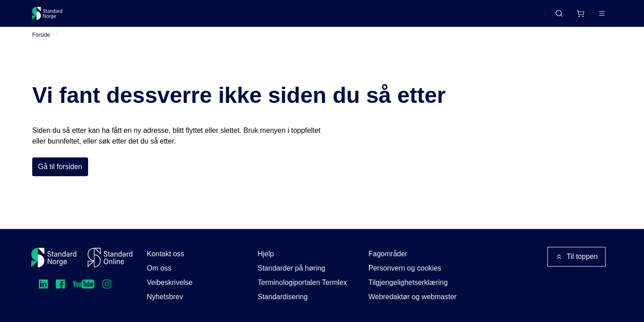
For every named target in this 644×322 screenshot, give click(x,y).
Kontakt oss (165, 254)
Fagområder (388, 254)
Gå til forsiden (60, 177)
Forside (41, 45)
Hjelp (266, 254)
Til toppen (576, 257)
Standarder (108, 17)
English (517, 17)
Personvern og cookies (405, 268)
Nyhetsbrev (165, 297)
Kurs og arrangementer (239, 17)
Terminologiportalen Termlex (302, 282)
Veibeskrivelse (169, 282)
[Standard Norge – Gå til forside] (53, 17)
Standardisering (283, 297)
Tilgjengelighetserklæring (408, 282)
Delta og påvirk (164, 17)
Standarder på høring (291, 268)
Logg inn (591, 17)
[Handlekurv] (554, 17)
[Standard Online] (110, 258)
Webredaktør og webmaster (413, 297)
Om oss (159, 268)
